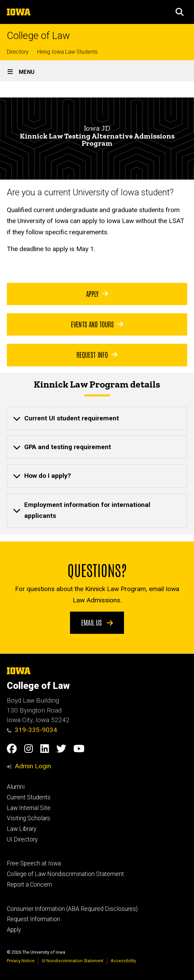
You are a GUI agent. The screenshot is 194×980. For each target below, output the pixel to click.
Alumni (16, 787)
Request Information (33, 919)
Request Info (97, 354)
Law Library (22, 829)
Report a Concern (29, 885)
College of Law (38, 36)
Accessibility (123, 961)
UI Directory (22, 839)
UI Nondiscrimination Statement (73, 961)
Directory (18, 52)
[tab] (97, 418)
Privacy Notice (21, 961)
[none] (97, 418)
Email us (97, 622)
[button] (180, 12)
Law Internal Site (29, 808)
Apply (97, 293)
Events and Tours (97, 324)
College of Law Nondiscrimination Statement (65, 874)
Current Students (29, 797)
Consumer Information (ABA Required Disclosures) (72, 909)
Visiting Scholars (29, 818)
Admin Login (33, 766)
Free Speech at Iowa (34, 863)
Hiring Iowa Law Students (67, 52)
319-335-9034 (32, 730)
